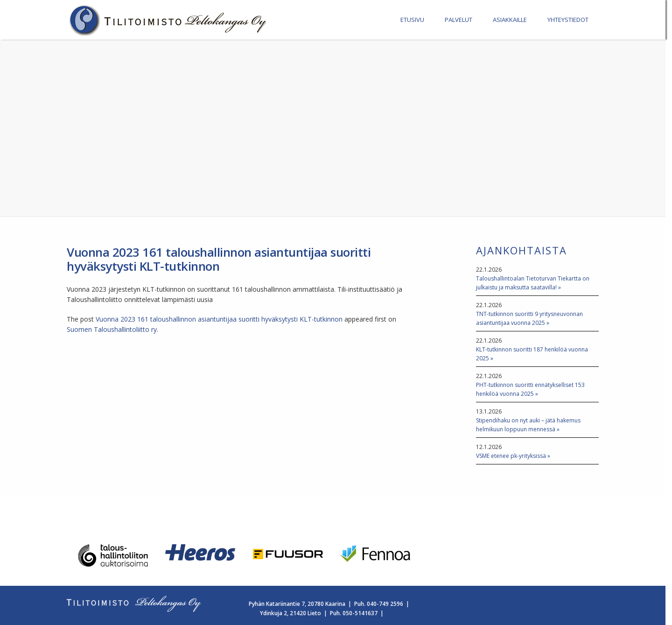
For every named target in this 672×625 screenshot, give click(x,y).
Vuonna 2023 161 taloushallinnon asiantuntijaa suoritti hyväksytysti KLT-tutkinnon (219, 319)
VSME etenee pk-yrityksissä (511, 456)
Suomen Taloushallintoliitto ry (112, 329)
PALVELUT (458, 20)
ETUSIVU (412, 20)
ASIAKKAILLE (510, 20)
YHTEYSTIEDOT (568, 20)
